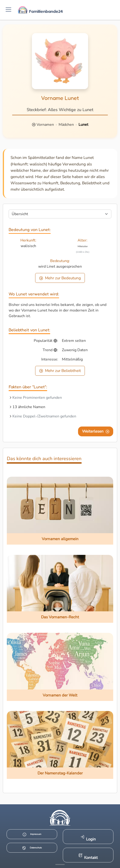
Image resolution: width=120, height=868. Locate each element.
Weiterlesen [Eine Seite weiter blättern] (96, 431)
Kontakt (88, 857)
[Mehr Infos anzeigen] (60, 864)
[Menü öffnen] (8, 10)
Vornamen (45, 125)
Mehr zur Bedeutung (60, 278)
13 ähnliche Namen (29, 407)
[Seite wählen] (60, 214)
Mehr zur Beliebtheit (60, 371)
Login (88, 838)
